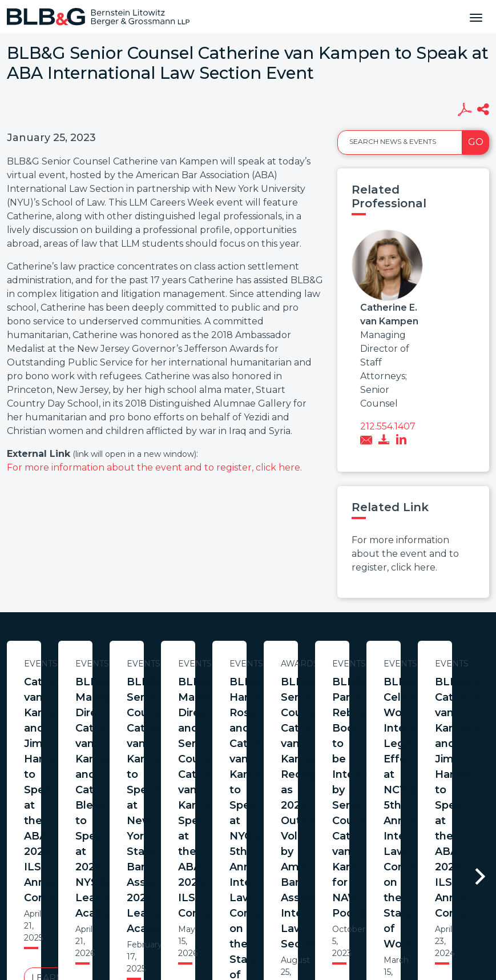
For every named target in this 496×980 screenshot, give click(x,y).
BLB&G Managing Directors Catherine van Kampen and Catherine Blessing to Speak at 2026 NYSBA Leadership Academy (355, 705)
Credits (316, 897)
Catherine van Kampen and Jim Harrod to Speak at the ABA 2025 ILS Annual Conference (117, 697)
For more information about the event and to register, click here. (154, 467)
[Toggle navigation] (476, 17)
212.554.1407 (388, 426)
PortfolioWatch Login (388, 897)
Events (117, 664)
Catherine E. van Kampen (389, 314)
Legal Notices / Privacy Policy (227, 897)
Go (476, 142)
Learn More (117, 769)
